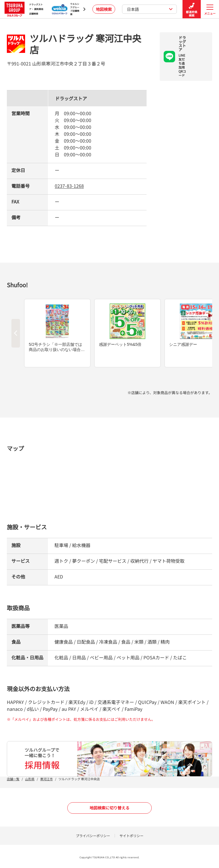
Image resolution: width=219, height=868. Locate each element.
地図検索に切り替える (109, 808)
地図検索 (104, 9)
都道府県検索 (192, 9)
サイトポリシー (131, 836)
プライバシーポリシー (93, 836)
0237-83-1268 (69, 186)
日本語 (150, 9)
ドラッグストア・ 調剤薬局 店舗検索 (24, 9)
